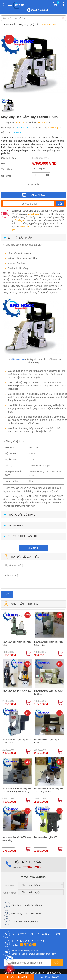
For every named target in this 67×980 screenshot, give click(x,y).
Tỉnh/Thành (9, 886)
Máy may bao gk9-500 (46, 837)
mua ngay (34, 548)
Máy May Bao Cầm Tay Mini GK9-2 (17, 643)
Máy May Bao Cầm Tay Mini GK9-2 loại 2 (49, 643)
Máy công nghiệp (27, 25)
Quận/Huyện (10, 893)
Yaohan (20, 122)
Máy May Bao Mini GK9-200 (17, 691)
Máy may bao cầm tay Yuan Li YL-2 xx (17, 741)
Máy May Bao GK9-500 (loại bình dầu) (17, 839)
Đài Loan (43, 122)
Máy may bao (49, 24)
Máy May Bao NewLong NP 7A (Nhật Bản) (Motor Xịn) (17, 790)
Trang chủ (8, 25)
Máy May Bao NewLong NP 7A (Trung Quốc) (49, 790)
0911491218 (26, 227)
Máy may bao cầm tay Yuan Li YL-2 (49, 741)
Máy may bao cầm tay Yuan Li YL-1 (49, 692)
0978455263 (32, 867)
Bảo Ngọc (20, 220)
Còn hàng (53, 128)
